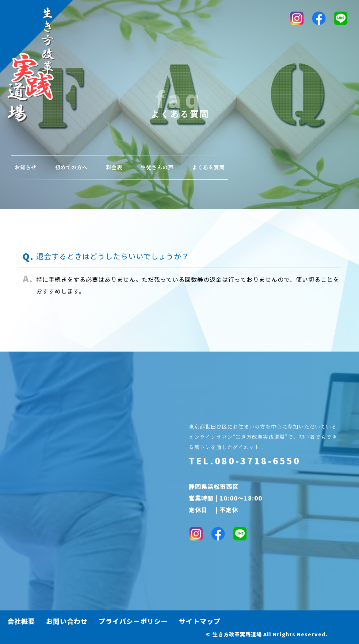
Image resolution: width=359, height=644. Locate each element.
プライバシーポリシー (133, 621)
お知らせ (26, 167)
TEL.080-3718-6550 (245, 461)
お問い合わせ (67, 621)
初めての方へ (71, 167)
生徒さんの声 (157, 167)
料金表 (114, 167)
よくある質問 (208, 167)
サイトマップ (200, 621)
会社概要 (21, 621)
